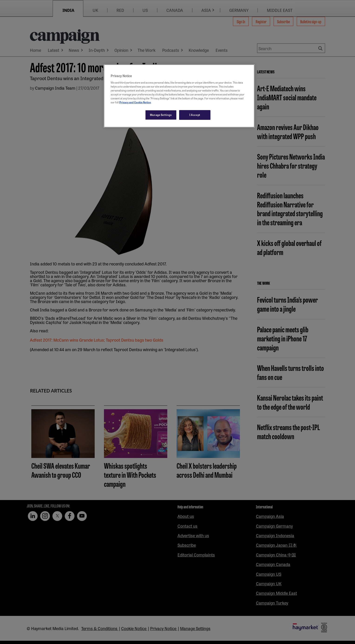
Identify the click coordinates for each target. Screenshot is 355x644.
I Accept (195, 115)
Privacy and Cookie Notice (135, 102)
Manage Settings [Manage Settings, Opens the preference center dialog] (161, 115)
